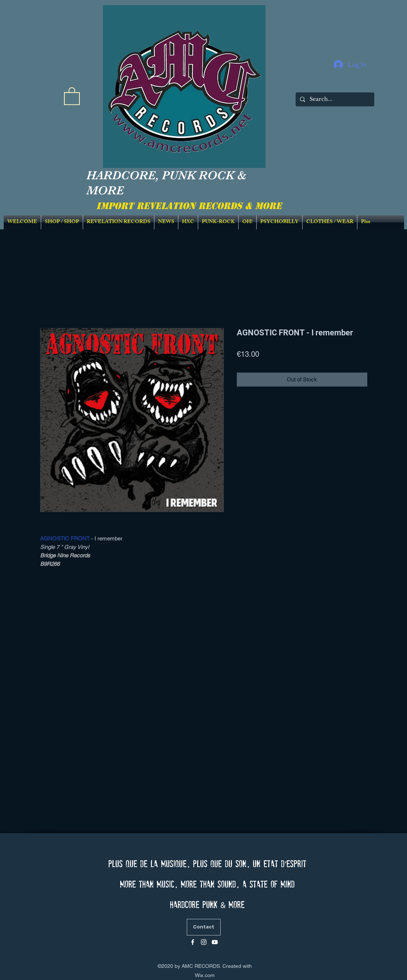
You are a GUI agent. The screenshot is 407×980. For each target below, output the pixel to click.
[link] (72, 96)
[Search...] (334, 99)
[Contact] (204, 927)
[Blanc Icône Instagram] (204, 942)
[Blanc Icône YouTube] (215, 942)
